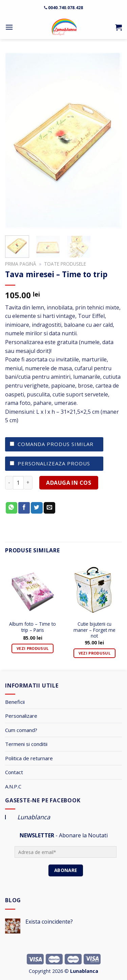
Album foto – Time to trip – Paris (33, 627)
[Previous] (5, 616)
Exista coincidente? (49, 922)
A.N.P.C (13, 786)
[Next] (122, 616)
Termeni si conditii (26, 744)
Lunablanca (34, 817)
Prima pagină (21, 264)
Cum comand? (21, 730)
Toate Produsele (65, 264)
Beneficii (15, 702)
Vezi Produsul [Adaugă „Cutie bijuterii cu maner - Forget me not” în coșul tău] (94, 653)
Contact (14, 772)
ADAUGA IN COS (69, 483)
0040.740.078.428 (66, 8)
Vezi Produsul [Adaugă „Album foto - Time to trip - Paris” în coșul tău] (33, 648)
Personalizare (21, 716)
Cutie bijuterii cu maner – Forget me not (94, 628)
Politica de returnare (29, 758)
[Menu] (9, 27)
